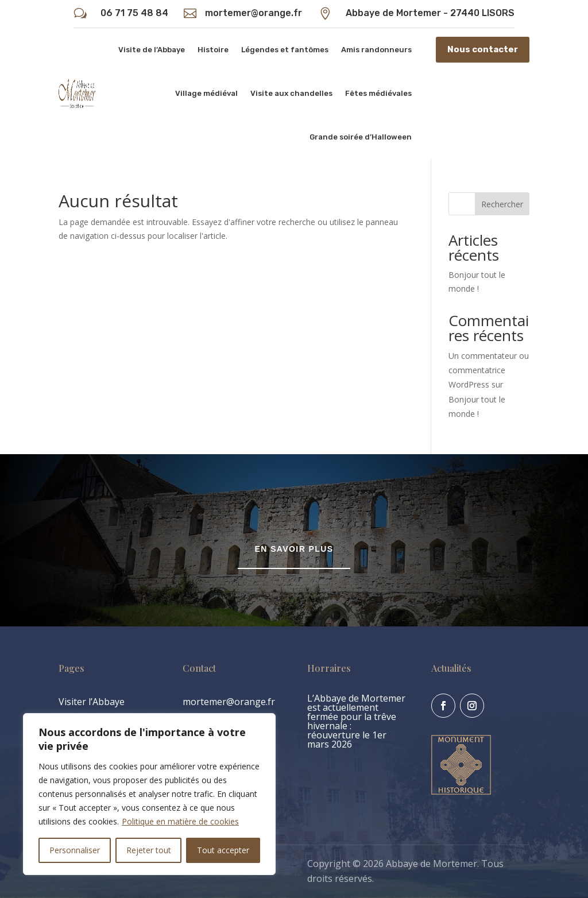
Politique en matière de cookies (180, 821)
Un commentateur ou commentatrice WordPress (489, 370)
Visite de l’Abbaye (152, 50)
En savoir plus (294, 549)
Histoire (213, 50)
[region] (149, 794)
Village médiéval (206, 93)
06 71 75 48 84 (134, 13)
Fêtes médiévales (378, 93)
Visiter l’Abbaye (92, 702)
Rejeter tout (149, 850)
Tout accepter (223, 850)
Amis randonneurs (376, 50)
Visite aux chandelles (291, 93)
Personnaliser (75, 850)
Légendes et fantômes (285, 50)
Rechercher (502, 204)
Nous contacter (483, 49)
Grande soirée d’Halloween (361, 137)
